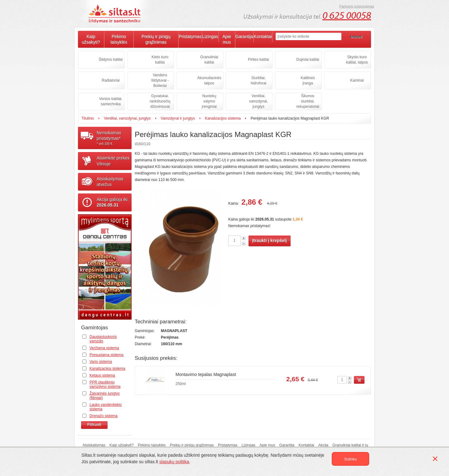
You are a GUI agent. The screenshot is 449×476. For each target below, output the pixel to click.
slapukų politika (174, 462)
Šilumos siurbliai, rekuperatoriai (308, 101)
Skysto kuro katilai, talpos (357, 60)
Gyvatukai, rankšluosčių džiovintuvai (160, 101)
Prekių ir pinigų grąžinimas (156, 39)
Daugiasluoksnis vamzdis (103, 339)
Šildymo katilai (111, 60)
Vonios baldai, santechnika (111, 101)
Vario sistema (101, 362)
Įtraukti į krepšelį (270, 240)
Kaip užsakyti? (91, 39)
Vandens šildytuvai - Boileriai (160, 80)
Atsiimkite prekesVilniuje (113, 161)
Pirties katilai (258, 60)
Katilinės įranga (308, 81)
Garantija (244, 36)
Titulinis (88, 118)
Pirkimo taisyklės (119, 39)
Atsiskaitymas (94, 445)
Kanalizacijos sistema (223, 118)
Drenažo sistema (104, 416)
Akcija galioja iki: (113, 202)
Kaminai (357, 80)
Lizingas (210, 36)
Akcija (323, 445)
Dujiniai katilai (308, 60)
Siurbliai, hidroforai (258, 81)
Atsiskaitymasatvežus (110, 182)
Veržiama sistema (104, 348)
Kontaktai (263, 36)
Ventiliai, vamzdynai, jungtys (259, 101)
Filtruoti (94, 425)
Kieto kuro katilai (160, 60)
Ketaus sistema (102, 375)
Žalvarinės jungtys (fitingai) (105, 396)
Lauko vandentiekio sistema (106, 407)
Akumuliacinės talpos (209, 81)
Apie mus (227, 39)
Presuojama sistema (106, 355)
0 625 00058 (347, 16)
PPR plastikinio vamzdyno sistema (105, 384)
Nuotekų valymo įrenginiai (209, 101)
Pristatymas (190, 36)
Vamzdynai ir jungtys (178, 118)
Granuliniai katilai (209, 60)
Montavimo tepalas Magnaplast (206, 374)
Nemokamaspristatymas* (114, 138)
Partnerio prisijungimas (357, 6)
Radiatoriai (111, 80)
